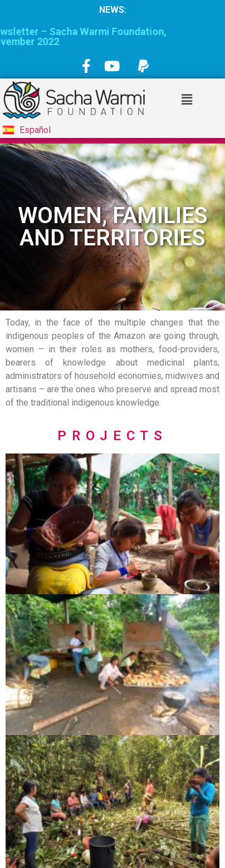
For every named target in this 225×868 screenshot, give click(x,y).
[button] (187, 100)
